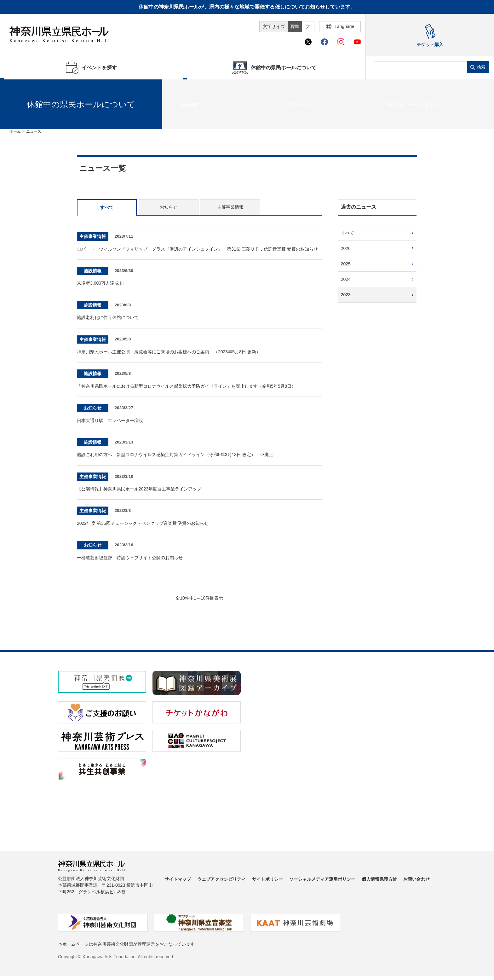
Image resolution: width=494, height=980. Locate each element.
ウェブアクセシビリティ (221, 879)
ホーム (15, 131)
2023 (346, 295)
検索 (481, 67)
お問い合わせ (416, 879)
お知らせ (169, 207)
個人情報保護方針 (379, 879)
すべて (107, 207)
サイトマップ (178, 879)
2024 (346, 279)
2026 (346, 248)
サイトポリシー (267, 879)
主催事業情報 (230, 207)
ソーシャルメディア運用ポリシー (322, 879)
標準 (295, 26)
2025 (346, 264)
